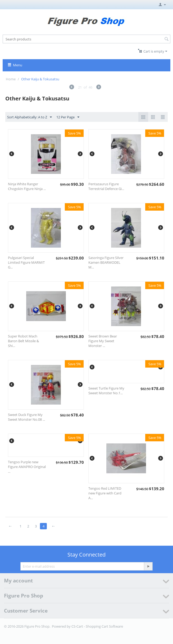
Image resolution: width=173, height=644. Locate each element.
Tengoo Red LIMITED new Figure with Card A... (105, 493)
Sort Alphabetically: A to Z (29, 117)
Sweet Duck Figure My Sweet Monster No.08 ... (26, 417)
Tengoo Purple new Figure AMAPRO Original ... (27, 467)
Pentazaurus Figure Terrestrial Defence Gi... (106, 186)
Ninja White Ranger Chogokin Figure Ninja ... (27, 186)
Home (11, 79)
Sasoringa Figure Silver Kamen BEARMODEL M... (106, 262)
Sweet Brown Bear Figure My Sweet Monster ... (103, 341)
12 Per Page (68, 117)
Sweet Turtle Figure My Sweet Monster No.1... (106, 391)
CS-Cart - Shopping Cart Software (97, 626)
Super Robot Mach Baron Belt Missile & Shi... (23, 341)
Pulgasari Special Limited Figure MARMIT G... (26, 262)
